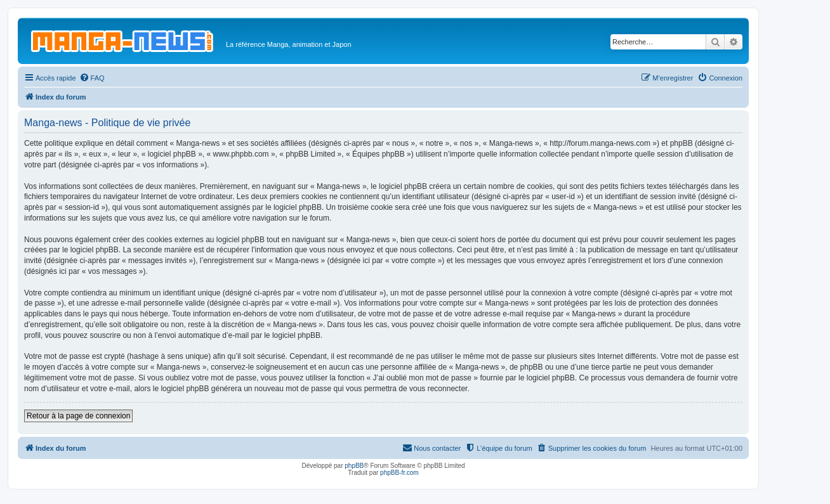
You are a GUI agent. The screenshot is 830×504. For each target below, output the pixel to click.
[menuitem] (92, 78)
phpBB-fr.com (399, 473)
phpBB (354, 466)
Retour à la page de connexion (78, 416)
